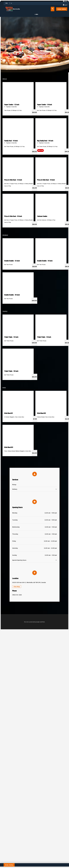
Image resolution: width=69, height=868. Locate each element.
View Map (17, 587)
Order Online (62, 9)
